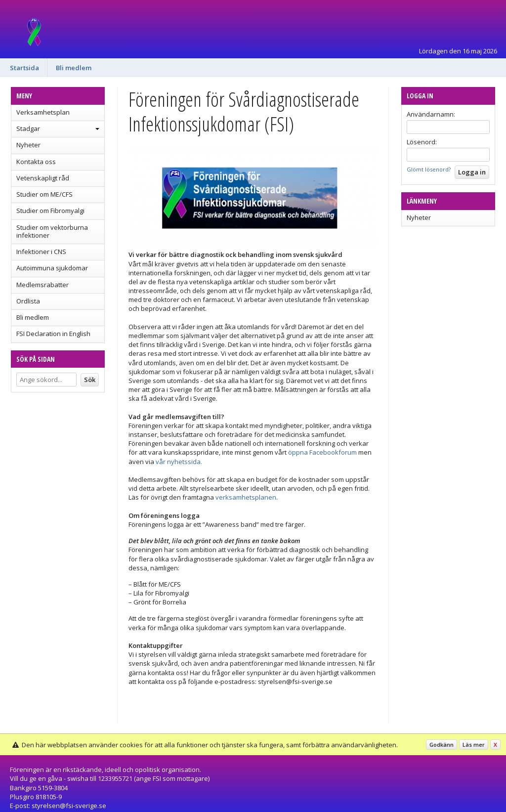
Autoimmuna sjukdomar (52, 268)
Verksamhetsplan (43, 112)
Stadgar (28, 128)
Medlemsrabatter (42, 285)
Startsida (24, 68)
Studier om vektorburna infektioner (52, 231)
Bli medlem (74, 68)
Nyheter (28, 145)
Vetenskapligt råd (43, 178)
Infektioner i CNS (41, 252)
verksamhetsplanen (246, 497)
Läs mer (474, 745)
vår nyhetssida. (179, 462)
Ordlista (28, 301)
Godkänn (442, 745)
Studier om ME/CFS (44, 194)
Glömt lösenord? (429, 169)
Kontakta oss (36, 162)
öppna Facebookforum (322, 452)
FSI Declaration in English (53, 334)
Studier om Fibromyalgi (50, 211)
